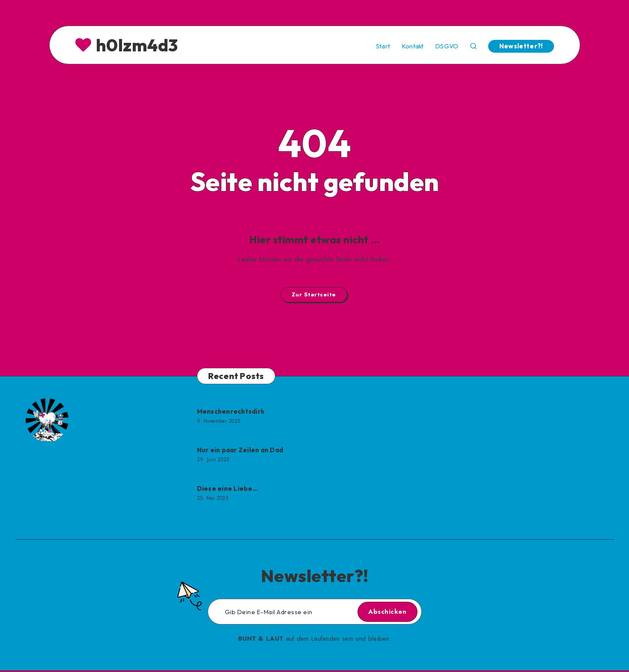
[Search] (473, 45)
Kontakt (413, 46)
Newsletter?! (521, 46)
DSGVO (447, 46)
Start (383, 46)
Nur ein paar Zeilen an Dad (240, 451)
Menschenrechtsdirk (231, 413)
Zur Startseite (314, 295)
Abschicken (381, 613)
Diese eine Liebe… (227, 490)
